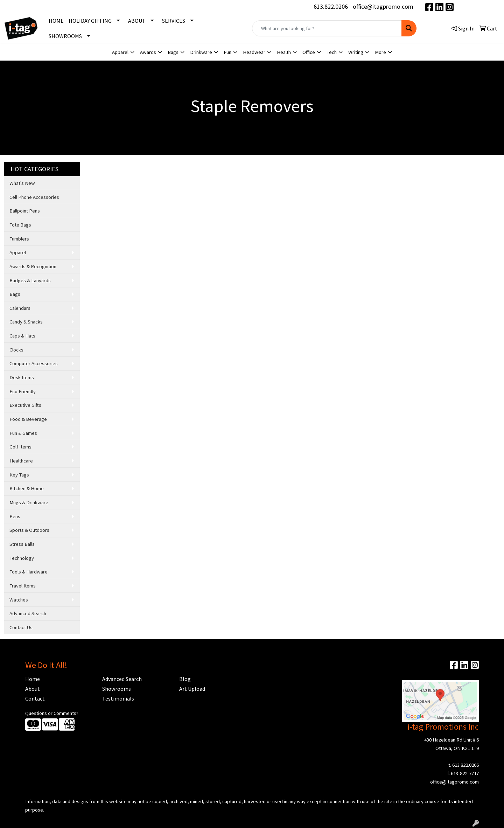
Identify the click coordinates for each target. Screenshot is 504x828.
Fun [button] (227, 52)
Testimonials (118, 698)
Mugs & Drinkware (29, 502)
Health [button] (284, 52)
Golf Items (20, 447)
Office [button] (309, 52)
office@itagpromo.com (383, 6)
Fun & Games (23, 433)
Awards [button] (148, 52)
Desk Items (22, 377)
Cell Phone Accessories (34, 197)
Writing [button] (356, 52)
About (33, 689)
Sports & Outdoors (29, 530)
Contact (35, 698)
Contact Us (21, 627)
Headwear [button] (254, 52)
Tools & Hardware (29, 572)
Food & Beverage (28, 419)
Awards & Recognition (33, 266)
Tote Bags (20, 225)
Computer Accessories (34, 363)
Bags (15, 294)
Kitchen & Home (27, 488)
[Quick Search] (327, 28)
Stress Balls (22, 544)
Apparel (18, 252)
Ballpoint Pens (25, 211)
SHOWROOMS (65, 36)
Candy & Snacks (26, 322)
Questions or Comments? (52, 713)
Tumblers (19, 239)
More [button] (380, 52)
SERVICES (174, 21)
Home (33, 679)
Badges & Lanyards (30, 280)
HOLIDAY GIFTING (90, 21)
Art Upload (192, 689)
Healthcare (21, 461)
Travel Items (23, 586)
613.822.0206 (331, 6)
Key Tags (19, 475)
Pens (15, 516)
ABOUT (137, 21)
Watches (19, 600)
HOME (56, 21)
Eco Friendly (23, 391)
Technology (22, 558)
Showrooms (117, 689)
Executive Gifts (25, 405)
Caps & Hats (22, 336)
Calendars (20, 308)
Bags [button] (173, 52)
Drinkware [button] (201, 52)
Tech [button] (332, 52)
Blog (185, 679)
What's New (22, 183)
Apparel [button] (120, 52)
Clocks (16, 350)
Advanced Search (28, 613)
